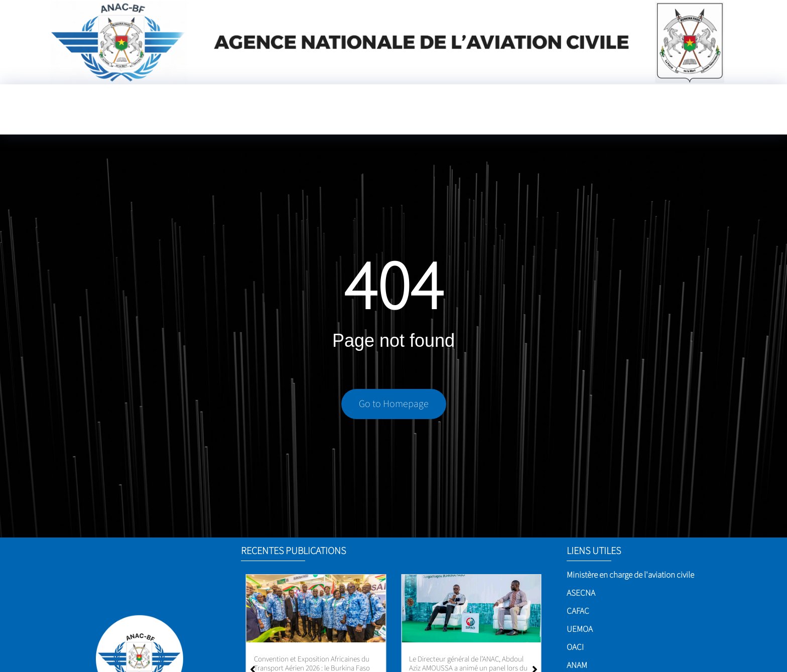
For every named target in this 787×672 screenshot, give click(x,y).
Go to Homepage (394, 406)
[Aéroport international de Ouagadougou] (316, 609)
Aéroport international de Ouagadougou (314, 659)
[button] (535, 638)
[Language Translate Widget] (716, 107)
